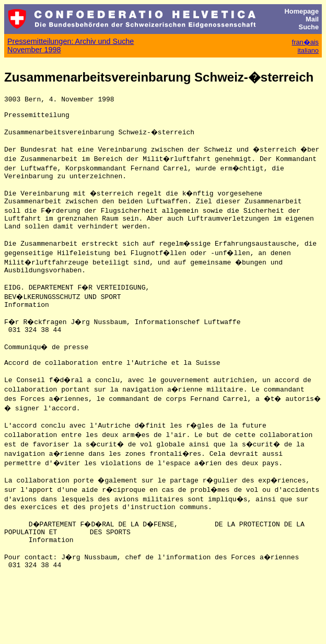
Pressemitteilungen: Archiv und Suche (71, 41)
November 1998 (34, 50)
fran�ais (305, 42)
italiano (308, 50)
